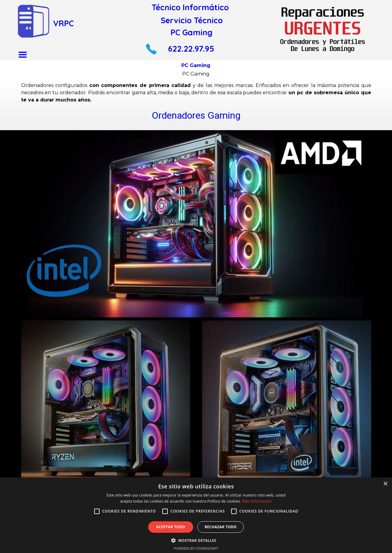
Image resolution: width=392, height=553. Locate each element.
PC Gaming (191, 32)
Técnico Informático (190, 7)
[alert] (196, 515)
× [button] (385, 484)
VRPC (63, 23)
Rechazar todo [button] (221, 527)
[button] (151, 46)
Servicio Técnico (192, 20)
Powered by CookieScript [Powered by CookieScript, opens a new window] (196, 548)
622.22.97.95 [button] (191, 49)
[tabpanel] (196, 102)
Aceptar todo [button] (171, 527)
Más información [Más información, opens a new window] (257, 501)
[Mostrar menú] (23, 55)
